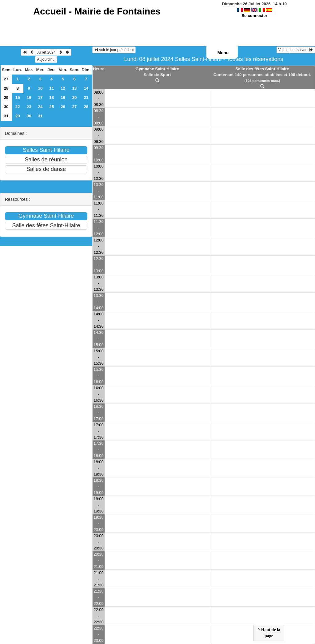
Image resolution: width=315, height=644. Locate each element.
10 (40, 88)
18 (52, 97)
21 (86, 97)
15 (18, 97)
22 (18, 107)
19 (63, 97)
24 (40, 107)
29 (6, 97)
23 (29, 107)
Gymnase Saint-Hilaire (157, 69)
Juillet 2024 (46, 52)
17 (40, 97)
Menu (223, 53)
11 (52, 88)
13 (75, 88)
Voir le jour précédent (114, 50)
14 (86, 88)
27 (6, 79)
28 (6, 88)
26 (63, 107)
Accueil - (97, 11)
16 (29, 97)
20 (75, 97)
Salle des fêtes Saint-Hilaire (262, 69)
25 (52, 107)
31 (6, 116)
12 (63, 88)
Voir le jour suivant (296, 50)
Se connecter (254, 16)
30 (6, 107)
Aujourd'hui (46, 59)
